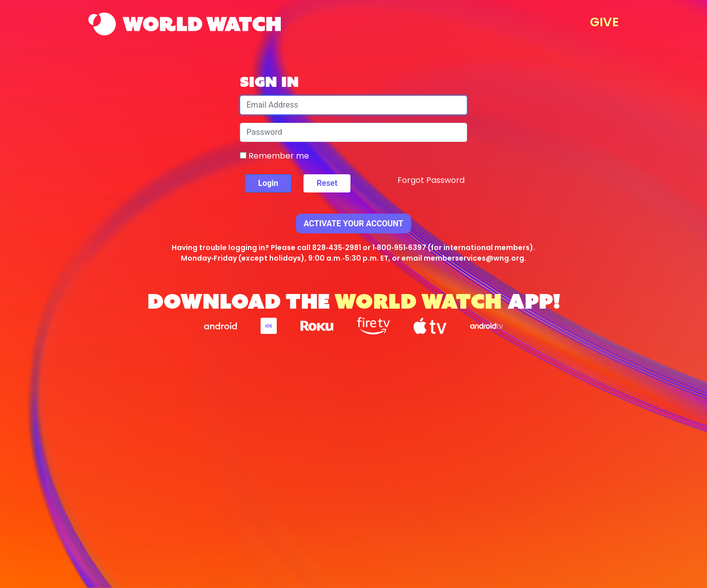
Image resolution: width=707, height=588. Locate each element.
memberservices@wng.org (474, 258)
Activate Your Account (353, 224)
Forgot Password (431, 180)
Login (268, 183)
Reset (327, 183)
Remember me (274, 156)
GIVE (604, 22)
